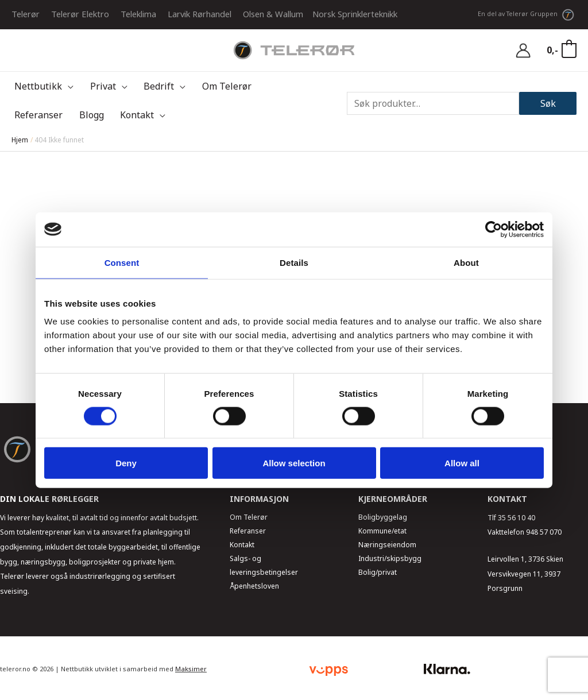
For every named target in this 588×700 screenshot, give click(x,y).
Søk (548, 103)
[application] (65, 86)
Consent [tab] (122, 262)
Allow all (462, 463)
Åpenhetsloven (254, 586)
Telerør (26, 14)
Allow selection (294, 463)
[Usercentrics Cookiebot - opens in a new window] (494, 229)
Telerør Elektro (80, 14)
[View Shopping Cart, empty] (561, 50)
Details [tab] (294, 262)
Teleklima (138, 14)
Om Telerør (249, 517)
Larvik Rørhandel (200, 14)
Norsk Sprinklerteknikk (355, 14)
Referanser (248, 531)
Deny (126, 463)
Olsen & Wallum (273, 14)
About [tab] (466, 262)
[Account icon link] (523, 51)
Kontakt (242, 545)
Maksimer (191, 669)
